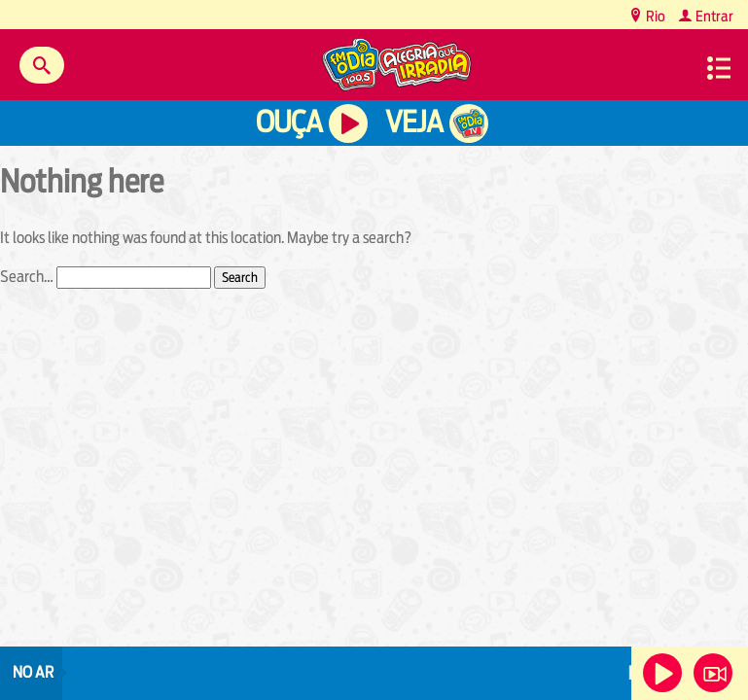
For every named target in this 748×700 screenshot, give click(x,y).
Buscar (42, 65)
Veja (414, 122)
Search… (27, 277)
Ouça (289, 122)
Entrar (713, 16)
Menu (719, 68)
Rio (654, 16)
